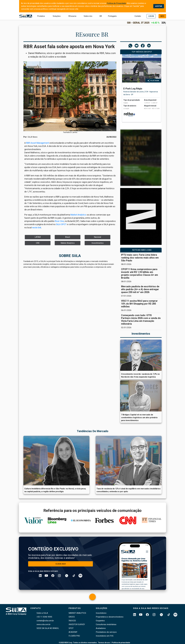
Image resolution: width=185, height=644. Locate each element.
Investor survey (77, 624)
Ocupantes (100, 621)
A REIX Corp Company (16, 614)
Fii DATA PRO (74, 636)
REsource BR (92, 34)
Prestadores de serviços (106, 632)
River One (59, 221)
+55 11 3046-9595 (44, 617)
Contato (138, 16)
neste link (37, 228)
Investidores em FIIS (105, 636)
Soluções (57, 16)
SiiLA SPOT (61, 224)
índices (72, 621)
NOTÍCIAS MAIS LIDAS (142, 250)
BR (101, 16)
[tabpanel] (142, 89)
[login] (151, 16)
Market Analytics (78, 215)
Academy (73, 632)
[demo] (162, 16)
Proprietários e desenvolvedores (110, 617)
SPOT (71, 628)
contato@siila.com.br (45, 621)
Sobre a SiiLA (42, 613)
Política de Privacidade (116, 3)
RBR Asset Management (38, 143)
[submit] (101, 16)
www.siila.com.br (44, 624)
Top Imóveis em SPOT (142, 52)
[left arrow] (121, 94)
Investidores (101, 613)
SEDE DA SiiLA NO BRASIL (48, 628)
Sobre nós (88, 16)
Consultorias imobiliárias (106, 624)
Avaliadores (101, 628)
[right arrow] (162, 94)
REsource (72, 16)
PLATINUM (155, 81)
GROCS (72, 617)
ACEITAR (159, 6)
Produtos (41, 16)
